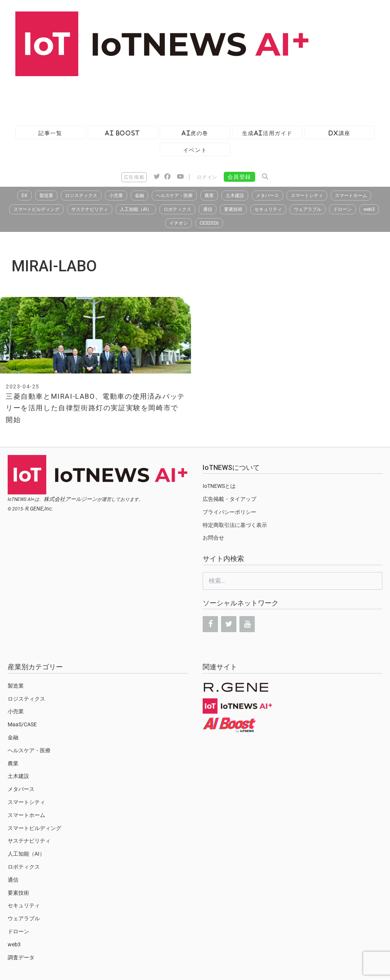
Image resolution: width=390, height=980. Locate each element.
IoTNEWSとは (219, 486)
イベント (195, 150)
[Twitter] (229, 624)
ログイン (207, 177)
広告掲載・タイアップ (229, 499)
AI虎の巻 (195, 133)
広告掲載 (134, 177)
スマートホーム (351, 196)
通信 (208, 209)
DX (25, 196)
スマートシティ (307, 196)
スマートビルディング (36, 209)
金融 (139, 196)
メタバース (267, 196)
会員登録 (239, 177)
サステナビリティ (90, 209)
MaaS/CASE (22, 724)
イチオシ (179, 223)
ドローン (342, 209)
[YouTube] (247, 624)
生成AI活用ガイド (267, 133)
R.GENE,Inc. (39, 509)
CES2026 (209, 223)
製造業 (46, 196)
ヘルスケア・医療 (174, 196)
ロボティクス (177, 209)
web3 (369, 209)
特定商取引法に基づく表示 (235, 525)
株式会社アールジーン (70, 499)
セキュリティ (268, 209)
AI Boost (122, 133)
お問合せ (213, 538)
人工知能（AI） (136, 209)
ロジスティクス (81, 196)
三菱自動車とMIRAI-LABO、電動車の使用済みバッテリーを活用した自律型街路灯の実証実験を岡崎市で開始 (95, 408)
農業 (209, 196)
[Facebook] (210, 624)
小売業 (116, 196)
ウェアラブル (308, 209)
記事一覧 (50, 133)
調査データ (21, 957)
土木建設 (235, 196)
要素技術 (233, 209)
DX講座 (339, 133)
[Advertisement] (139, 97)
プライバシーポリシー (229, 512)
